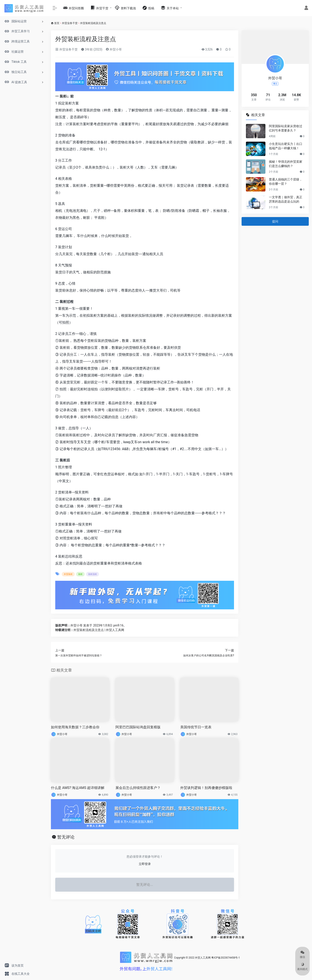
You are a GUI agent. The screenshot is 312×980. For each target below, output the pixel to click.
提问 (275, 221)
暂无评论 (66, 837)
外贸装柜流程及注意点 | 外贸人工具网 (99, 630)
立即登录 (145, 864)
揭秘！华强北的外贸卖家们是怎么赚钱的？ (286, 164)
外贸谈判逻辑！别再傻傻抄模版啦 (206, 788)
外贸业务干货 (70, 23)
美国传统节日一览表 (196, 727)
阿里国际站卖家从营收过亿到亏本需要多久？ (286, 128)
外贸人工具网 (203, 958)
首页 (57, 23)
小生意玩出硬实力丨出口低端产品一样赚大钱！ (286, 146)
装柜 (63, 96)
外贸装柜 (68, 574)
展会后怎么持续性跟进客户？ (138, 788)
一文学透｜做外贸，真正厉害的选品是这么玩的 (286, 199)
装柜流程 (93, 574)
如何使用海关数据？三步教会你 (75, 727)
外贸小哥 (114, 49)
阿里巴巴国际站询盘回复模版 (138, 727)
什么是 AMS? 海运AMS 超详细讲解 (78, 788)
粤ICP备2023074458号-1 (226, 958)
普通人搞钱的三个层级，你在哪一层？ (286, 182)
